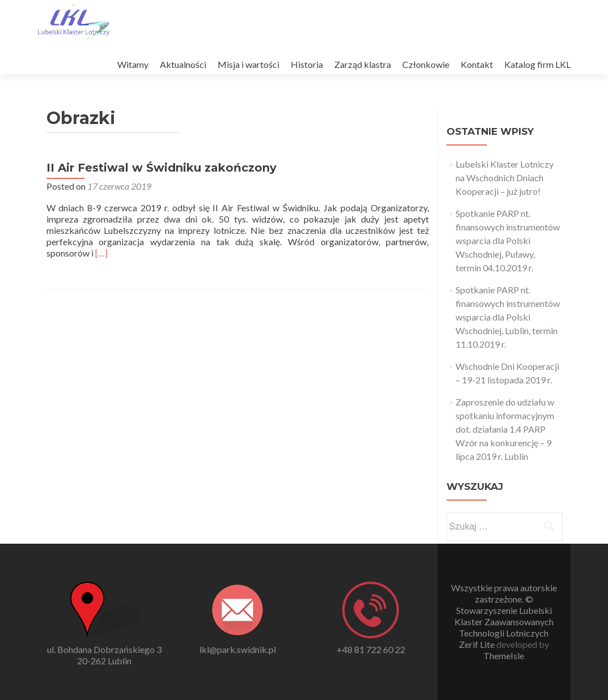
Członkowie (426, 64)
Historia (307, 64)
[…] (101, 253)
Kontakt (477, 64)
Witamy (133, 64)
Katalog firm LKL (537, 64)
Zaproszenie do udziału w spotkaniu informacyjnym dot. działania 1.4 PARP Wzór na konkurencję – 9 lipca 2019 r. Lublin (505, 429)
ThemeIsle (504, 656)
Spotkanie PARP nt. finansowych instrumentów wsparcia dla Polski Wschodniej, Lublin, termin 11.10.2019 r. (508, 317)
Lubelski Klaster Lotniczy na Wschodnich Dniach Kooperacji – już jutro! (505, 178)
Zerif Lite (478, 644)
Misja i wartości (248, 64)
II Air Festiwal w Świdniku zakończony (161, 168)
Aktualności (183, 64)
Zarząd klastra (363, 64)
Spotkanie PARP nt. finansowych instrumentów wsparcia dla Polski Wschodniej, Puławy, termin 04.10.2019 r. (508, 240)
